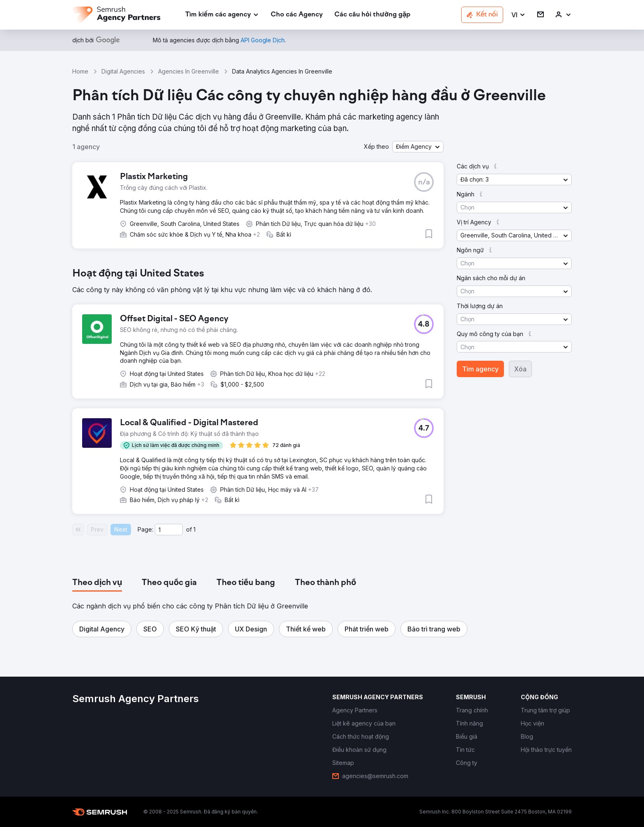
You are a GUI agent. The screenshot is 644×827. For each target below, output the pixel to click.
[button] (519, 15)
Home (80, 71)
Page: (145, 529)
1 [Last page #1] (194, 529)
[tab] (97, 583)
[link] (297, 15)
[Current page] (169, 530)
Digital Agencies (123, 71)
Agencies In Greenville (189, 71)
